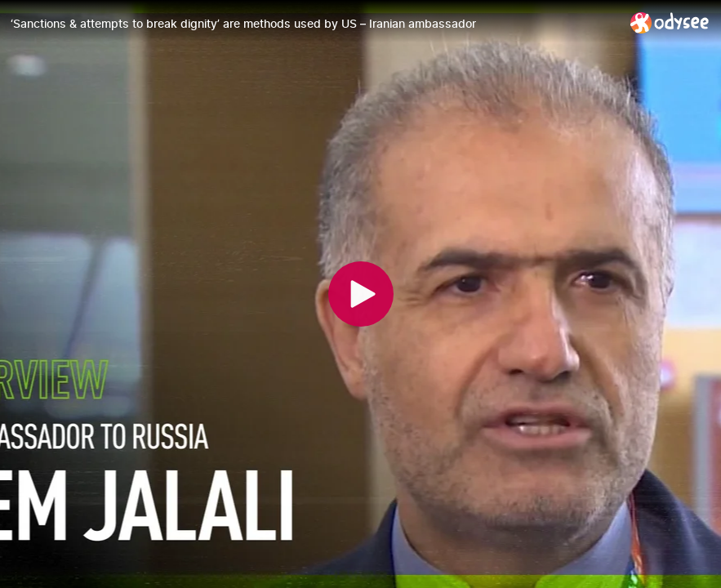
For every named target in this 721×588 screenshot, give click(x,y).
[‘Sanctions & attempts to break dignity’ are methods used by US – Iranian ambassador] (314, 24)
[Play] (361, 294)
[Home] (670, 22)
